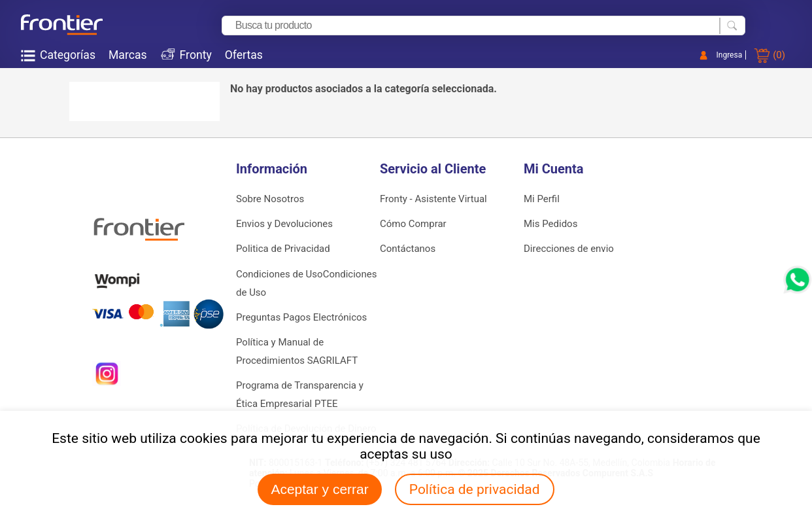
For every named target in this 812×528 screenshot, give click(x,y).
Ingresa (730, 55)
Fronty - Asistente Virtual (433, 199)
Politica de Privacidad (283, 249)
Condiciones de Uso (279, 274)
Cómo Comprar (413, 224)
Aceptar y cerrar (319, 489)
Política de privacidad (475, 489)
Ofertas (244, 55)
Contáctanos (408, 249)
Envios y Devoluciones (284, 224)
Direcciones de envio (569, 249)
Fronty (196, 55)
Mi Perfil (542, 199)
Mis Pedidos (550, 224)
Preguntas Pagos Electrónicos (301, 317)
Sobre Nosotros (270, 199)
